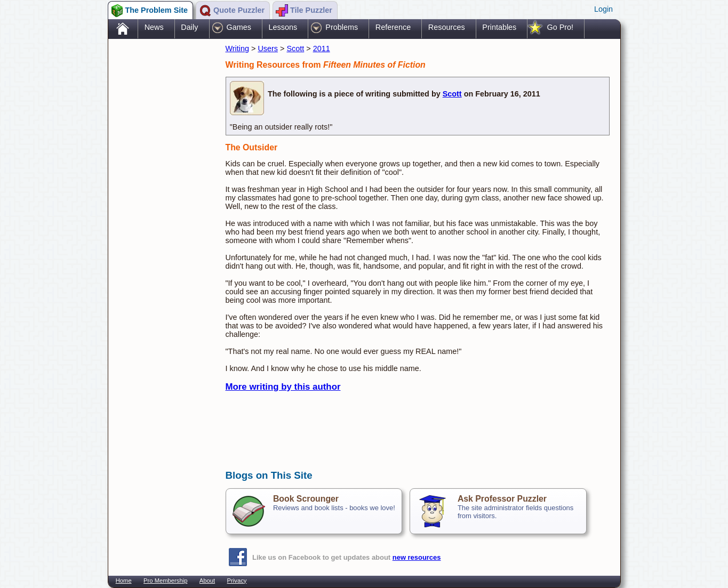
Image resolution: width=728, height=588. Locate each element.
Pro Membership (165, 581)
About (207, 581)
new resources (417, 557)
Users (268, 49)
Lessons (283, 27)
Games (239, 27)
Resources (447, 27)
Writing (238, 49)
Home (124, 581)
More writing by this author (283, 387)
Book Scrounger (306, 499)
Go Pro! (560, 27)
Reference (393, 27)
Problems (342, 27)
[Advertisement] (162, 210)
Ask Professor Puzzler (502, 499)
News (154, 27)
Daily (189, 27)
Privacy (237, 581)
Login (603, 9)
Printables (499, 27)
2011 (322, 49)
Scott (295, 49)
